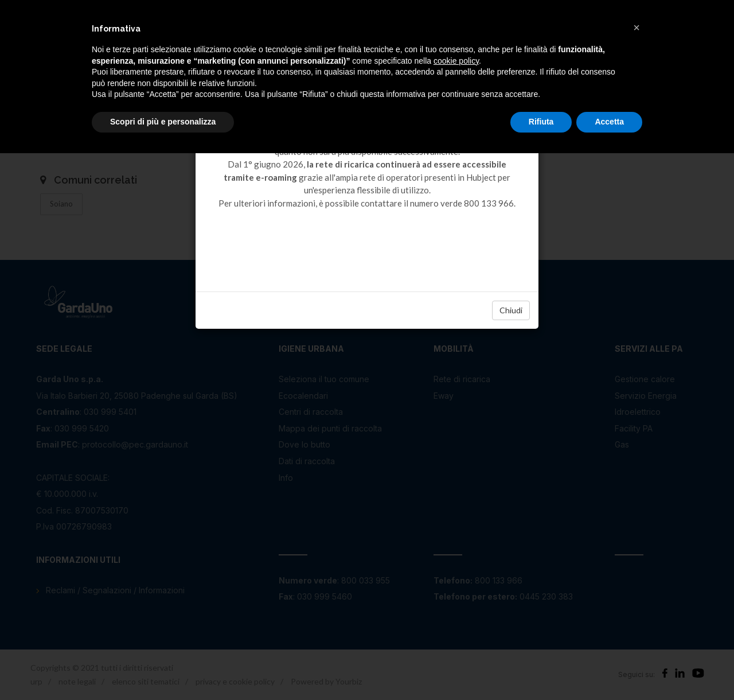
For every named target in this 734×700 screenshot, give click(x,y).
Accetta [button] (609, 122)
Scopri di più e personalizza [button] (163, 122)
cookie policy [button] (456, 61)
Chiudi (511, 310)
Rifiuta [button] (541, 122)
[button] (637, 28)
